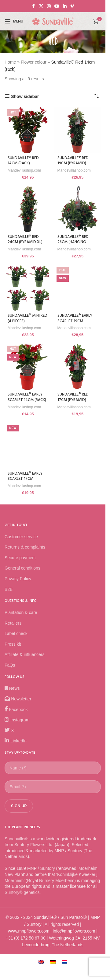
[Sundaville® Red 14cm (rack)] (28, 130)
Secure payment (20, 558)
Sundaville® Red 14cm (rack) (23, 161)
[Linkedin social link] (65, 6)
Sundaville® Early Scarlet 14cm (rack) (27, 397)
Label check (16, 633)
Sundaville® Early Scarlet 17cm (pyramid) (25, 479)
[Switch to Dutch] (64, 961)
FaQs (10, 665)
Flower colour (34, 62)
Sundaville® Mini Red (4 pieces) (28, 319)
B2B (9, 589)
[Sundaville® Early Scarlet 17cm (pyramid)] (28, 446)
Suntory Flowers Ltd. (34, 845)
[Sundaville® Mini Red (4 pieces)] (28, 288)
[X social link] (41, 6)
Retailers (13, 623)
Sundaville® (16, 839)
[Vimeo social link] (72, 6)
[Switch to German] (53, 961)
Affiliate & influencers (24, 654)
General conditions (22, 568)
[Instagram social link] (49, 6)
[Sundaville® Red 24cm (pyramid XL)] (28, 209)
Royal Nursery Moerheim (51, 881)
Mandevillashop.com (24, 170)
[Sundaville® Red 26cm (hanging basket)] (78, 209)
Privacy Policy (18, 579)
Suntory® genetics (22, 892)
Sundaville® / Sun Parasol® (60, 917)
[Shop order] (96, 96)
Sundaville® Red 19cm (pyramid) (73, 161)
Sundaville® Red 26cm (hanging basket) (73, 242)
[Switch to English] (41, 961)
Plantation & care (21, 612)
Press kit (13, 644)
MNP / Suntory (41, 868)
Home (10, 62)
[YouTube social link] (57, 6)
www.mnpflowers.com (29, 931)
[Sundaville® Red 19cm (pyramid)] (78, 130)
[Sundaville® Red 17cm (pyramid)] (78, 367)
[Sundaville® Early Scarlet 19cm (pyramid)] (78, 288)
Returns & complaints (25, 547)
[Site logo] (53, 21)
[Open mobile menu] (14, 21)
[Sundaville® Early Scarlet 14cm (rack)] (28, 367)
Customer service (21, 537)
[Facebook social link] (34, 6)
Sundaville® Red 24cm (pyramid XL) (25, 240)
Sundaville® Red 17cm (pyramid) (73, 397)
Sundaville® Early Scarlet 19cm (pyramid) (75, 321)
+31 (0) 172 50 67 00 (25, 938)
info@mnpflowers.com (74, 931)
